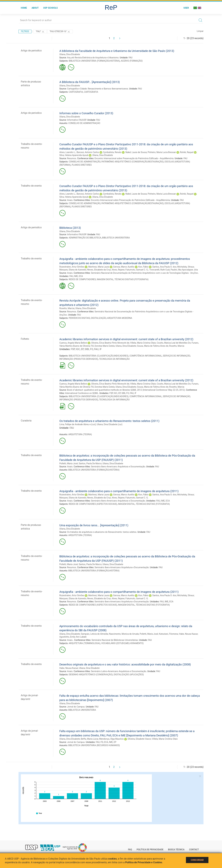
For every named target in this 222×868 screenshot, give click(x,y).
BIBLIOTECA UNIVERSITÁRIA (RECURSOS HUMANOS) (94, 745)
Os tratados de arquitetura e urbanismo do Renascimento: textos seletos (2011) (109, 421)
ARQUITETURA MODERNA (120, 318)
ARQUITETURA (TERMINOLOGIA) (85, 643)
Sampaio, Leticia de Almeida (95, 634)
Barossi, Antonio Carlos (88, 152)
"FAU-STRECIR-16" (60, 32)
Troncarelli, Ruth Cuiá (160, 270)
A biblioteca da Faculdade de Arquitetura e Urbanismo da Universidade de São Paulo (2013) (117, 51)
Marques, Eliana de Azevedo (73, 270)
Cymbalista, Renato (112, 152)
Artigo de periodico (31, 51)
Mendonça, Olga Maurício (111, 739)
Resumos (72, 158)
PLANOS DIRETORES (82, 165)
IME (76, 276)
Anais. (70, 640)
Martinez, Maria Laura (99, 267)
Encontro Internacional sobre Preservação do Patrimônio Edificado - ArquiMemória (134, 158)
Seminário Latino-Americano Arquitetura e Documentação (119, 671)
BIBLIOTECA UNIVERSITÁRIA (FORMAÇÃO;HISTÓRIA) (94, 61)
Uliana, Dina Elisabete (70, 54)
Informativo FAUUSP (77, 120)
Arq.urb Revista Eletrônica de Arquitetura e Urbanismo (93, 58)
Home (24, 8)
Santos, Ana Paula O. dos (164, 267)
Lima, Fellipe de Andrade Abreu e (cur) (78, 424)
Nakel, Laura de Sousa (136, 152)
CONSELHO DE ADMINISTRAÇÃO (84, 123)
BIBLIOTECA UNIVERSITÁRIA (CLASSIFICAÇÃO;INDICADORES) (99, 356)
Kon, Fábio (143, 267)
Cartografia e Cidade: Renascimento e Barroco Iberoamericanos (98, 89)
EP (82, 349)
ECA (81, 276)
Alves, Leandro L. (68, 152)
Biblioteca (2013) (70, 228)
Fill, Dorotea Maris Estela (103, 346)
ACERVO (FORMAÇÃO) (132, 61)
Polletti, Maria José (69, 463)
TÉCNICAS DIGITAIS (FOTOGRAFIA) (132, 279)
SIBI (87, 349)
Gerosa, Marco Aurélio (124, 267)
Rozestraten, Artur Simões (72, 267)
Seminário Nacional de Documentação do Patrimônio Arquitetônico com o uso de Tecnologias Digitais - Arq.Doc (144, 273)
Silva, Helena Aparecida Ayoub (74, 155)
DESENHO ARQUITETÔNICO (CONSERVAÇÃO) (91, 675)
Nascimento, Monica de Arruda (124, 634)
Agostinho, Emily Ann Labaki (73, 637)
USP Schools (51, 8)
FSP (73, 349)
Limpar (200, 31)
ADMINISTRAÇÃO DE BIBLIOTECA (85, 238)
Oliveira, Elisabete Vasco (139, 739)
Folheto (25, 339)
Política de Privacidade (150, 850)
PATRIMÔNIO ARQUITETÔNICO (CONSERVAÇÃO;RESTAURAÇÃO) (133, 162)
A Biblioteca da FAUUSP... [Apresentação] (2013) (90, 82)
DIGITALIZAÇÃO (99, 318)
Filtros (25, 31)
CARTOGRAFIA (76, 92)
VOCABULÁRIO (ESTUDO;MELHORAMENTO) (122, 643)
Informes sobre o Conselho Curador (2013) (86, 113)
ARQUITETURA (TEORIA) (80, 434)
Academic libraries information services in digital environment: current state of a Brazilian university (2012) (126, 339)
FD (102, 742)
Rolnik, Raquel (187, 152)
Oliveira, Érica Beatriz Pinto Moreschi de (110, 343)
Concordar (197, 860)
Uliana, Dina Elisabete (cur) (110, 424)
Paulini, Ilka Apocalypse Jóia (184, 270)
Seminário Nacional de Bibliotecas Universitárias (115, 640)
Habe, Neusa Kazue (188, 634)
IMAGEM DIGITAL (105, 279)
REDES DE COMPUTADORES (82, 279)
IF (101, 349)
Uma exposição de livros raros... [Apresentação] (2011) (94, 525)
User (186, 8)
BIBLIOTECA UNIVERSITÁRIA (116, 238)
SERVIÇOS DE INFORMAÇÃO (176, 356)
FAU (131, 58)
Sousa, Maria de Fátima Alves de (153, 346)
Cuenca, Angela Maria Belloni (73, 343)
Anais (70, 200)
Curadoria (26, 421)
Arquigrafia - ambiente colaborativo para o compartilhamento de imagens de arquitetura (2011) (119, 491)
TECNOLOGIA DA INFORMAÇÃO (114, 359)
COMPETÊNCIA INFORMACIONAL (146, 356)
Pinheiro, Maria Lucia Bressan (162, 152)
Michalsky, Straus (186, 267)
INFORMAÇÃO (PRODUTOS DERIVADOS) (79, 359)
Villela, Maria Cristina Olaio (143, 343)
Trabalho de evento (31, 186)
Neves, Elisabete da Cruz (99, 270)
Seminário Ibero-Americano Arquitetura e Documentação (118, 467)
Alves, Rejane (118, 270)
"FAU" (40, 32)
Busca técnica (176, 850)
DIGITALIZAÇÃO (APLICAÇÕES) (129, 675)
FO (91, 349)
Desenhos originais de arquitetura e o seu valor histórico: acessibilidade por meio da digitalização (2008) (125, 664)
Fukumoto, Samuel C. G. (137, 270)
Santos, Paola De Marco (90, 463)
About (35, 8)
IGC (78, 349)
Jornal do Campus (76, 707)
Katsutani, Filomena (168, 634)
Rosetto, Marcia (67, 308)
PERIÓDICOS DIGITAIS (79, 318)
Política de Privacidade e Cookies (144, 862)
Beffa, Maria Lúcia (90, 739)
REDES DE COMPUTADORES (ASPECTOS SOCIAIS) (93, 504)
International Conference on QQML (82, 393)
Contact (194, 850)
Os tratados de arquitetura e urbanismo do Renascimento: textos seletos (102, 532)
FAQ (130, 850)
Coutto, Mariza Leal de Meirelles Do (174, 343)
